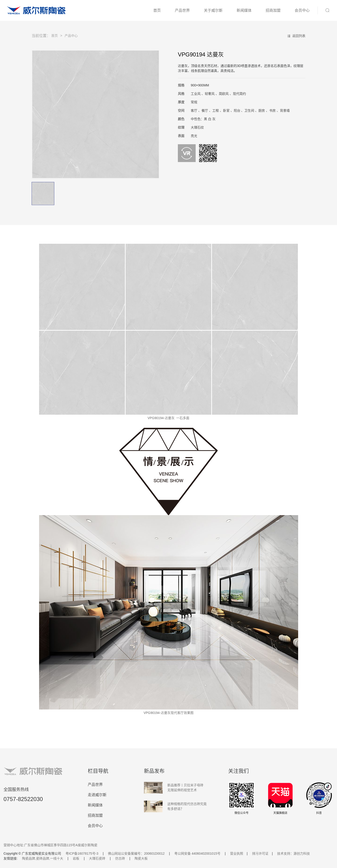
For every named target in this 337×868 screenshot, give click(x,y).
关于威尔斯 (213, 10)
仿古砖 (120, 858)
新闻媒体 (244, 10)
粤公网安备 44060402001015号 (197, 853)
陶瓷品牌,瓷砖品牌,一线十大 (43, 858)
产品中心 (71, 36)
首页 (157, 10)
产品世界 (182, 10)
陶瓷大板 (141, 858)
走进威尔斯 (97, 795)
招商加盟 (273, 10)
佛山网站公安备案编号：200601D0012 (136, 853)
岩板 (76, 858)
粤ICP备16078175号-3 (82, 853)
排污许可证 (260, 853)
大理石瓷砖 (97, 858)
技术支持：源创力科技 (293, 853)
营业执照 (237, 853)
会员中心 (302, 10)
